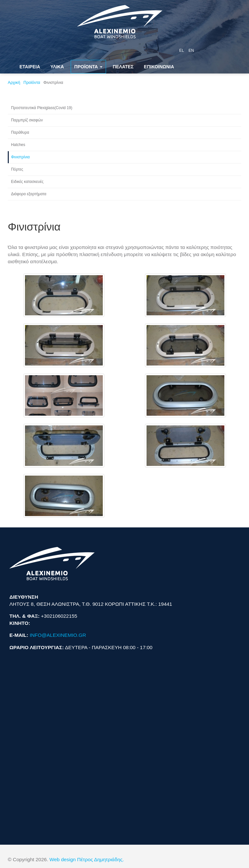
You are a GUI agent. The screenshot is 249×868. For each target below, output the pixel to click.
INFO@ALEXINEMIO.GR (58, 635)
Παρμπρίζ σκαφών (27, 120)
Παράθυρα (20, 132)
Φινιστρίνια (20, 157)
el (182, 51)
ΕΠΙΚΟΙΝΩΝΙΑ (159, 67)
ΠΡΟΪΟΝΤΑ (88, 67)
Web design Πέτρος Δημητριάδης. (87, 859)
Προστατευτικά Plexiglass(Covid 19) (42, 108)
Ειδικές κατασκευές (27, 182)
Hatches (18, 145)
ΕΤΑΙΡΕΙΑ (30, 67)
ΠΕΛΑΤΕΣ (123, 67)
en (191, 51)
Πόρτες (17, 169)
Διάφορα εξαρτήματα (29, 194)
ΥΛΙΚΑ (57, 67)
